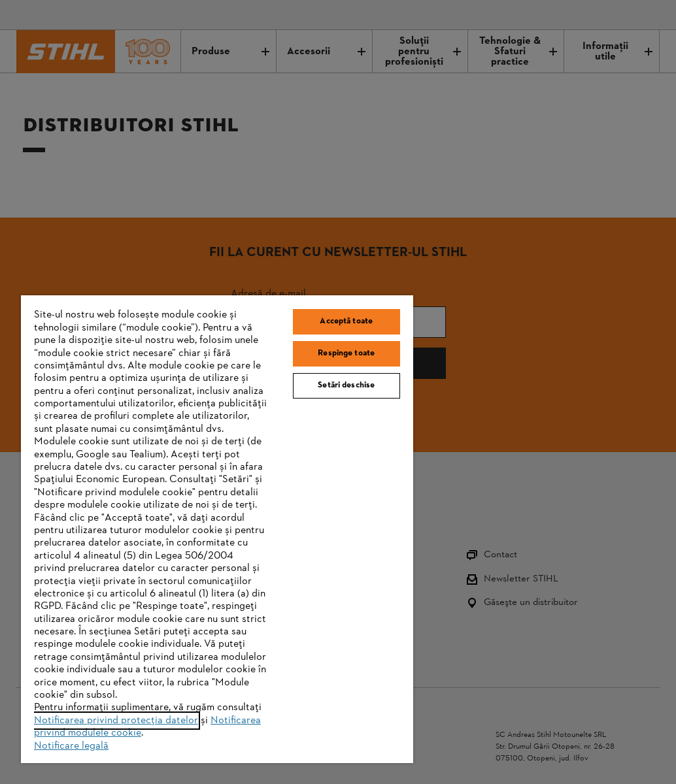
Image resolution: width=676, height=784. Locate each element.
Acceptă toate (346, 321)
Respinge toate (346, 353)
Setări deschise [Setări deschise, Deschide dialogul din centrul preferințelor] (346, 385)
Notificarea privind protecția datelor (116, 721)
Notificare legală (71, 746)
